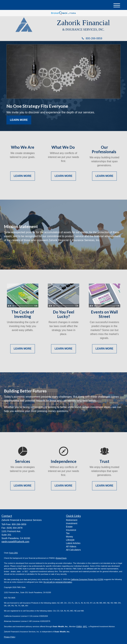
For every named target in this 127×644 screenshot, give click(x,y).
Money (69, 537)
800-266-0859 (92, 38)
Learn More (19, 120)
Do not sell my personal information (58, 582)
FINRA (79, 626)
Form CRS (13, 553)
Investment (72, 523)
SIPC (85, 626)
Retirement (72, 520)
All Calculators (73, 550)
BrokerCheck (61, 558)
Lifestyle (70, 540)
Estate (69, 527)
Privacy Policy (10, 637)
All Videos (71, 546)
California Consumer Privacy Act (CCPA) (87, 579)
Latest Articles (73, 543)
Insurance (71, 530)
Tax (68, 533)
